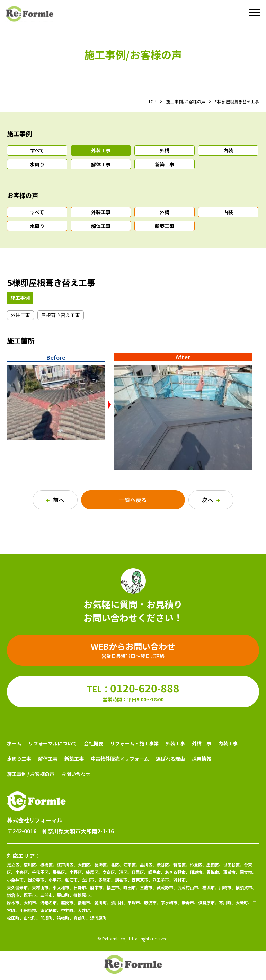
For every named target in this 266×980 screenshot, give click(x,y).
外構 (165, 150)
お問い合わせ (76, 774)
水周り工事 (19, 759)
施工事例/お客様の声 (186, 101)
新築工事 (165, 164)
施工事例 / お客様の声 (31, 774)
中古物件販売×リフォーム (120, 759)
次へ (211, 500)
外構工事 (202, 743)
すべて (37, 150)
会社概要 (94, 743)
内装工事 (228, 743)
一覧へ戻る (133, 500)
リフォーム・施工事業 (134, 743)
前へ (55, 500)
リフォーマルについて (53, 743)
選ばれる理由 (170, 759)
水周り (37, 164)
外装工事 (101, 150)
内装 (228, 150)
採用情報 (202, 759)
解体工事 (101, 164)
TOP (152, 101)
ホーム (14, 743)
